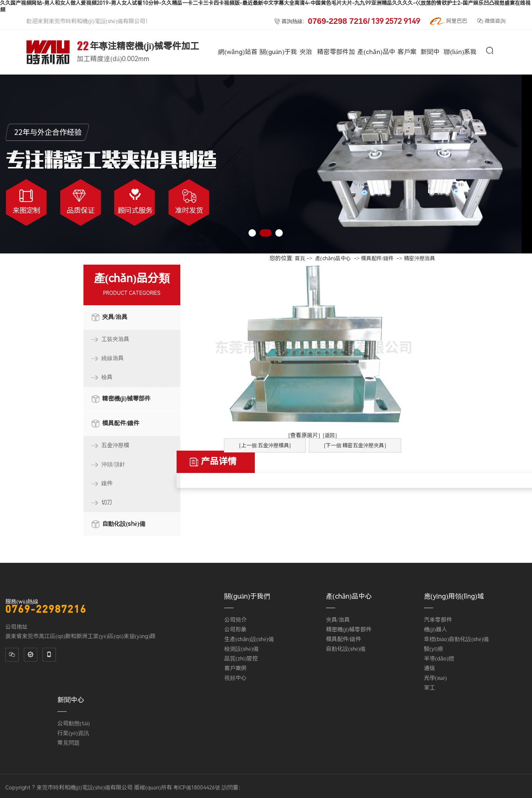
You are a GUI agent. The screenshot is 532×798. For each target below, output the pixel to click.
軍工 (430, 688)
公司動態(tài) (74, 723)
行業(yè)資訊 (73, 733)
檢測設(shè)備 (241, 649)
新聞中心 (430, 74)
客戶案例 (407, 74)
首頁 (300, 258)
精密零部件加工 (336, 74)
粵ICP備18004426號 (197, 788)
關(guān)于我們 (278, 74)
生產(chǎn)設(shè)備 (249, 639)
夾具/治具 (115, 317)
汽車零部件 (438, 620)
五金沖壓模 (115, 445)
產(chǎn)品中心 (376, 74)
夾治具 (306, 74)
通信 (430, 668)
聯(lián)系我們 (460, 74)
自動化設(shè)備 (124, 524)
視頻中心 (235, 678)
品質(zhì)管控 (241, 659)
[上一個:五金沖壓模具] (265, 445)
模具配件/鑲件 (121, 423)
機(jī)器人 (436, 630)
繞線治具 (113, 358)
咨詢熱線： (347, 21)
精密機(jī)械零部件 (126, 399)
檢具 (107, 377)
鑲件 (107, 483)
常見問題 (69, 743)
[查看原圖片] (304, 435)
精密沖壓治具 (419, 258)
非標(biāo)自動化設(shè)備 (456, 639)
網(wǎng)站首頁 (237, 74)
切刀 (107, 502)
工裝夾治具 (115, 339)
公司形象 (235, 630)
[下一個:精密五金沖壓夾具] (355, 445)
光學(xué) (436, 678)
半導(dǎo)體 (439, 659)
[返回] (330, 435)
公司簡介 (235, 620)
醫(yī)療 (434, 649)
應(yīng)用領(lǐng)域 (454, 596)
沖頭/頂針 (113, 464)
